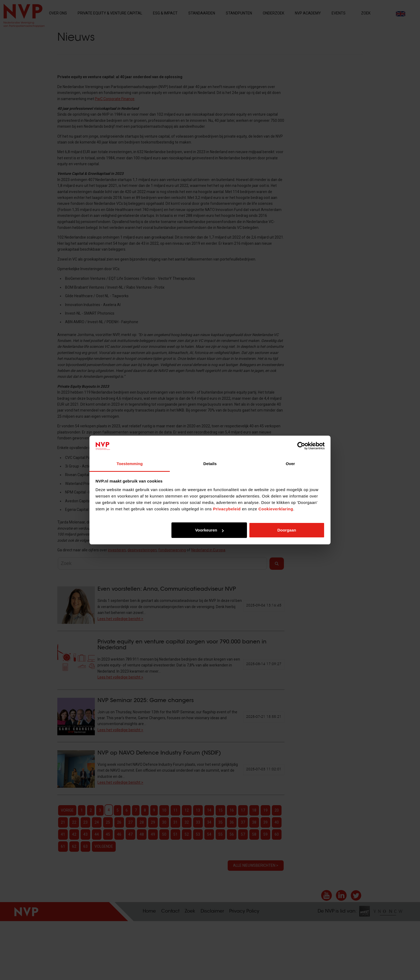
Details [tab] (210, 464)
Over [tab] (290, 464)
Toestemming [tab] (130, 464)
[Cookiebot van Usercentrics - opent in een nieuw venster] (301, 446)
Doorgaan (287, 530)
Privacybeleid (227, 509)
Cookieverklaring (276, 509)
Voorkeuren (209, 530)
